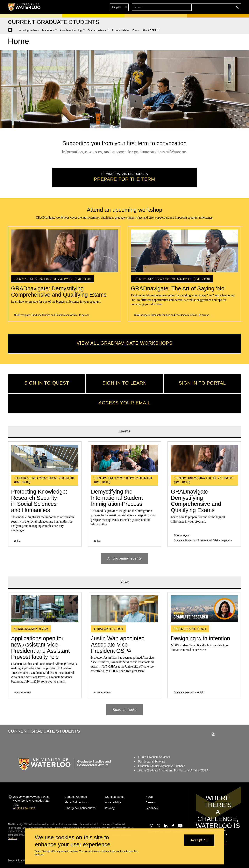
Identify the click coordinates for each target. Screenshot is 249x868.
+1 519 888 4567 (24, 808)
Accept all (199, 840)
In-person (84, 315)
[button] (209, 7)
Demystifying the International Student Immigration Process (117, 498)
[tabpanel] (124, 501)
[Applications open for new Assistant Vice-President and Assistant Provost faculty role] (45, 609)
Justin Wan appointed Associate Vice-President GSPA (118, 644)
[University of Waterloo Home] (24, 7)
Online (18, 541)
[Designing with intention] (204, 609)
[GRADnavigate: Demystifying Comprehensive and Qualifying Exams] (65, 251)
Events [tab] (124, 431)
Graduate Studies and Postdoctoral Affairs (54, 315)
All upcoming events (124, 558)
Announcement (22, 692)
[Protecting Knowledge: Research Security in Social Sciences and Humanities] (45, 458)
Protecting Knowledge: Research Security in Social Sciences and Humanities (39, 501)
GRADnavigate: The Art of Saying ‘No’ (178, 289)
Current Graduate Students (44, 731)
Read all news (125, 710)
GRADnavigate (22, 315)
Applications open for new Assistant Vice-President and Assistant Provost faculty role (40, 648)
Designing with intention (200, 638)
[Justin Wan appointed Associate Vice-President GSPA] (125, 609)
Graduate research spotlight (189, 692)
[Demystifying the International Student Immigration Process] (125, 458)
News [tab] (125, 582)
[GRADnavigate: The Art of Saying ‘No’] (184, 251)
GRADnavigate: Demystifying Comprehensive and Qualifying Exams (59, 292)
